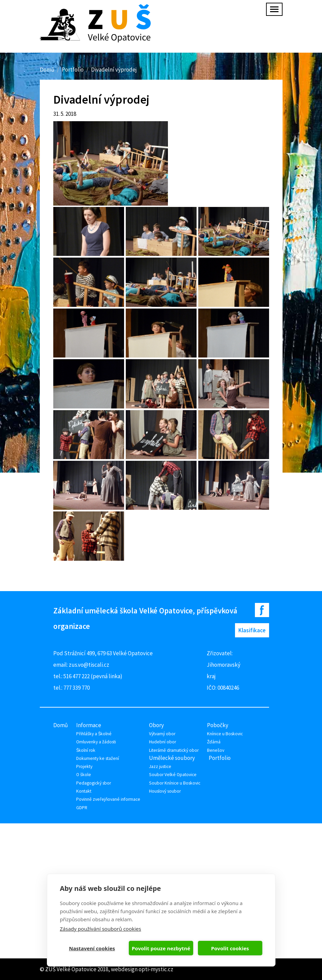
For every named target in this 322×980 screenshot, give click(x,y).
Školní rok (86, 750)
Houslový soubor (165, 791)
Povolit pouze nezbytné (161, 948)
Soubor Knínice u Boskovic (175, 783)
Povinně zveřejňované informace (108, 799)
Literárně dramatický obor (174, 750)
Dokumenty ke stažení (98, 758)
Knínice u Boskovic (225, 734)
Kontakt (84, 791)
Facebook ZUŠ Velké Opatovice (262, 610)
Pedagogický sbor (94, 783)
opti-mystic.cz (156, 969)
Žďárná (214, 742)
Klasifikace (252, 630)
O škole (84, 775)
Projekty (84, 766)
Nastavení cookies (92, 948)
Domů (47, 70)
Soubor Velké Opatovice (173, 775)
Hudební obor (163, 742)
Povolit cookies (230, 948)
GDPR (82, 808)
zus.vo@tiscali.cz (89, 665)
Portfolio (73, 70)
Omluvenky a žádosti (96, 742)
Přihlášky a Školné (94, 734)
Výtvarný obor (162, 734)
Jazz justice (160, 766)
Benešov (216, 750)
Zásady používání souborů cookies (101, 929)
